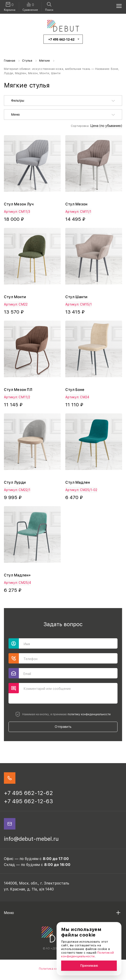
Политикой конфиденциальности (87, 954)
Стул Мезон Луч (19, 204)
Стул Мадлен (78, 482)
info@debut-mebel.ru (31, 839)
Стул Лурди (15, 482)
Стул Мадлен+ (17, 575)
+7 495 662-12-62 (61, 39)
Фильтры (18, 101)
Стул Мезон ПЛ (18, 390)
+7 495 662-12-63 (29, 801)
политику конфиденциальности (89, 714)
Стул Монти (15, 297)
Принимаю (89, 966)
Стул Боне (75, 390)
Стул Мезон (76, 204)
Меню (15, 115)
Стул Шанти (76, 297)
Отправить (63, 727)
